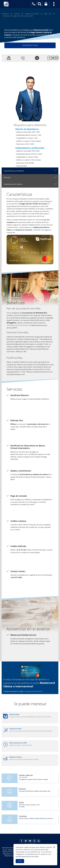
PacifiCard (5, 14)
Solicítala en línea (30, 45)
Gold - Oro (48, 14)
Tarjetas (17, 14)
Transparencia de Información (18, 325)
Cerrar (20, 861)
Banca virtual (46, 5)
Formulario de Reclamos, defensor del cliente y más (35, 791)
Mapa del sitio (13, 850)
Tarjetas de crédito (32, 14)
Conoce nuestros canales (40, 779)
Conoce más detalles (29, 50)
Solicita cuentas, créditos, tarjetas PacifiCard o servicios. (36, 818)
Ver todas (22, 807)
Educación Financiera (9, 848)
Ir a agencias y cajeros (26, 779)
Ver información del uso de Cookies (27, 857)
